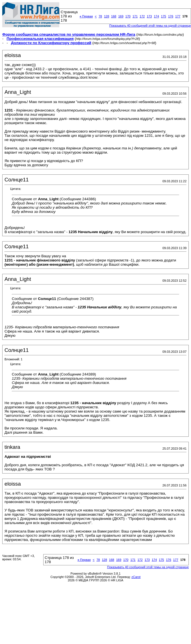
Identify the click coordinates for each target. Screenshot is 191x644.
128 (106, 16)
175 (163, 16)
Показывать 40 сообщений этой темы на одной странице (150, 26)
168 (114, 16)
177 (178, 16)
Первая (86, 16)
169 (121, 16)
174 (156, 16)
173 (149, 16)
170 (128, 16)
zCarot (136, 577)
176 (170, 16)
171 (135, 16)
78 (100, 16)
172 (142, 16)
